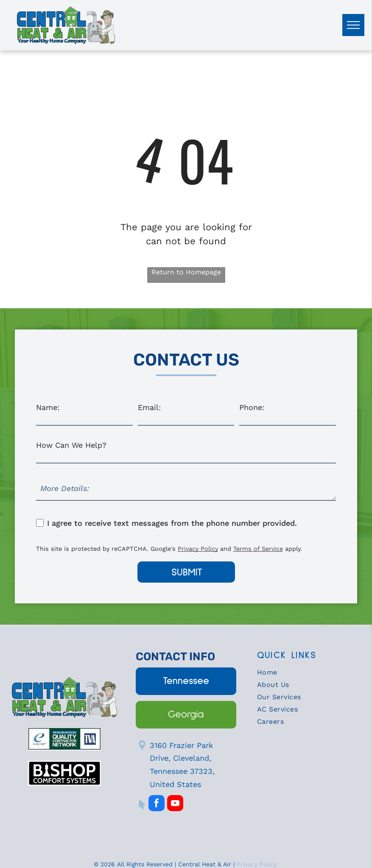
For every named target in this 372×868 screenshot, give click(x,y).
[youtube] (175, 804)
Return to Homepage (186, 272)
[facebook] (157, 804)
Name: (48, 407)
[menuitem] (307, 674)
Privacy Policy (198, 549)
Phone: (252, 407)
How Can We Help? (71, 445)
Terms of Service (258, 549)
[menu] (353, 25)
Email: (149, 407)
